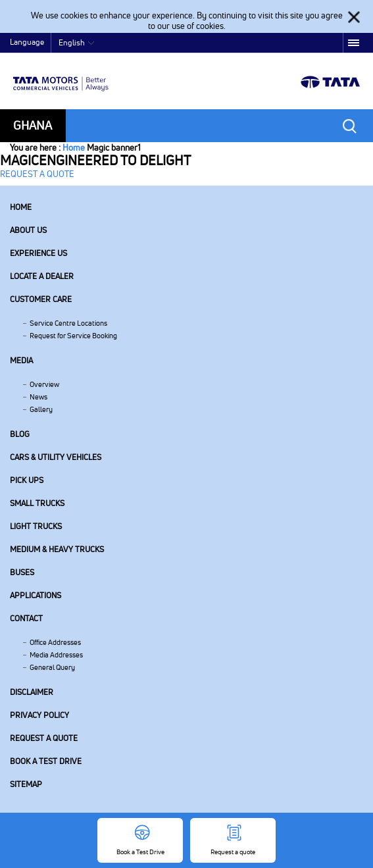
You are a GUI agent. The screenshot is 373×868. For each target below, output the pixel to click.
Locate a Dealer (42, 276)
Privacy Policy (39, 715)
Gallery (41, 409)
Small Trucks (37, 503)
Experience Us (38, 253)
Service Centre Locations (68, 323)
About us (28, 230)
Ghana (33, 125)
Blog (20, 434)
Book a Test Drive (46, 761)
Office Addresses (55, 642)
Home (74, 147)
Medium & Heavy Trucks (57, 549)
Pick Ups (27, 480)
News (38, 397)
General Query (52, 667)
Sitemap (26, 784)
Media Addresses (56, 655)
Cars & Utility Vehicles (56, 457)
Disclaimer (32, 692)
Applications (36, 595)
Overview (44, 384)
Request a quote (44, 738)
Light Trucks (36, 526)
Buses (22, 572)
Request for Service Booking (73, 336)
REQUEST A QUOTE (37, 174)
